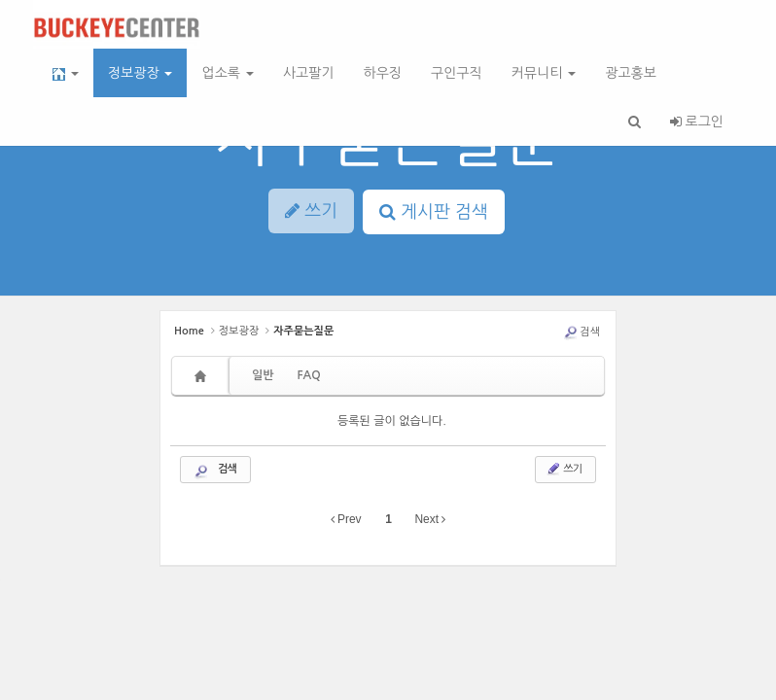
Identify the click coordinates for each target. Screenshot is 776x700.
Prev (346, 519)
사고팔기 (309, 73)
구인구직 (457, 73)
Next (430, 519)
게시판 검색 (434, 212)
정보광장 (141, 73)
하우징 (383, 73)
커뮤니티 (544, 73)
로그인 (697, 122)
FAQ (309, 375)
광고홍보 (631, 73)
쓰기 (564, 469)
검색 (582, 332)
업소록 (227, 73)
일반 (263, 375)
